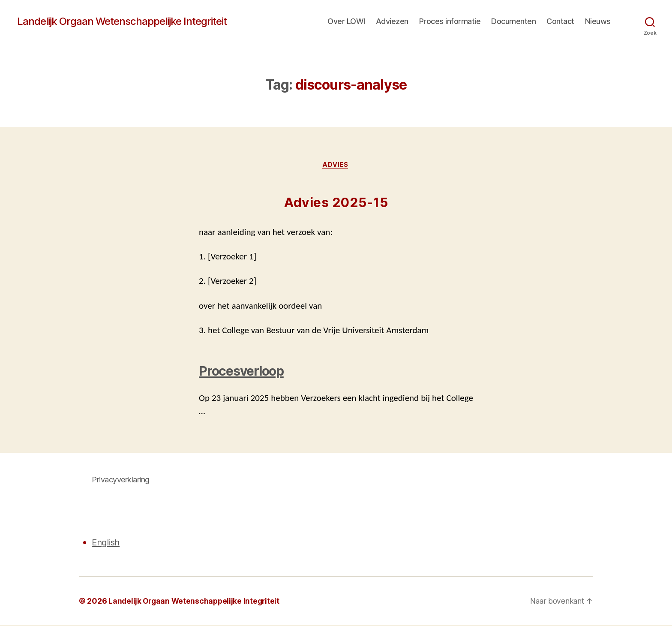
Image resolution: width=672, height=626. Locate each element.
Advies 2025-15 (336, 203)
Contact (560, 21)
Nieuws (598, 21)
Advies (336, 165)
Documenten (513, 21)
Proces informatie (450, 21)
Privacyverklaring (121, 480)
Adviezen (392, 21)
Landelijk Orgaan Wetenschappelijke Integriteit (122, 21)
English (107, 543)
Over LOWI (346, 21)
